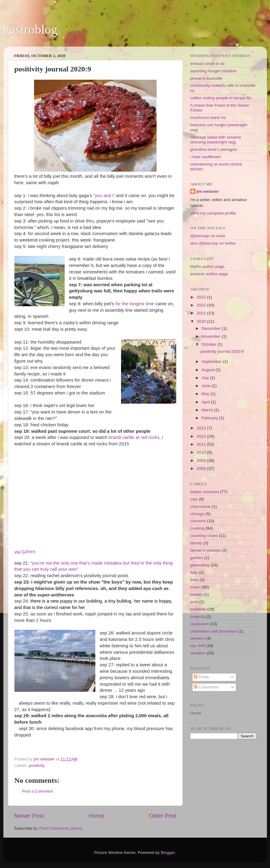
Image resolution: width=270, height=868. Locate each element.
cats (194, 499)
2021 (202, 313)
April (206, 402)
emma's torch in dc (208, 64)
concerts (198, 521)
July (206, 378)
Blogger (168, 853)
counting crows (204, 536)
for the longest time (135, 304)
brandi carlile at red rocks (134, 437)
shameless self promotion (214, 631)
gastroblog (30, 29)
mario (196, 587)
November (212, 336)
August (209, 370)
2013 (202, 428)
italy (194, 572)
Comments (206, 687)
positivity (37, 765)
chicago (198, 514)
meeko (197, 594)
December (212, 328)
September (212, 362)
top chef (198, 646)
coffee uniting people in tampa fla (221, 98)
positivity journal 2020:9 (222, 351)
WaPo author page (207, 266)
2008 (202, 468)
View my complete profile (213, 213)
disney (196, 543)
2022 (202, 305)
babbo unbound (205, 492)
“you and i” (104, 196)
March (208, 410)
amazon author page (209, 274)
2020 (202, 321)
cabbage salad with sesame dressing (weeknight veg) (216, 140)
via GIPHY (25, 552)
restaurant (200, 624)
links (194, 580)
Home (97, 816)
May (206, 394)
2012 (202, 436)
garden (197, 558)
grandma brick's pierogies (214, 149)
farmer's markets (206, 550)
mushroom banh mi (208, 118)
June (207, 386)
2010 (202, 452)
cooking (198, 528)
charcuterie (201, 506)
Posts (201, 677)
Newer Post (29, 816)
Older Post (163, 816)
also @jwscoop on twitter (213, 243)
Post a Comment (38, 791)
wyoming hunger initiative (214, 71)
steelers (198, 638)
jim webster (208, 191)
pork (194, 602)
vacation (198, 653)
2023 (202, 297)
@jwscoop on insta (208, 236)
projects (198, 617)
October (210, 344)
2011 (202, 444)
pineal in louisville (206, 78)
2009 (202, 461)
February (211, 418)
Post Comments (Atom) (61, 828)
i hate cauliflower (206, 157)
